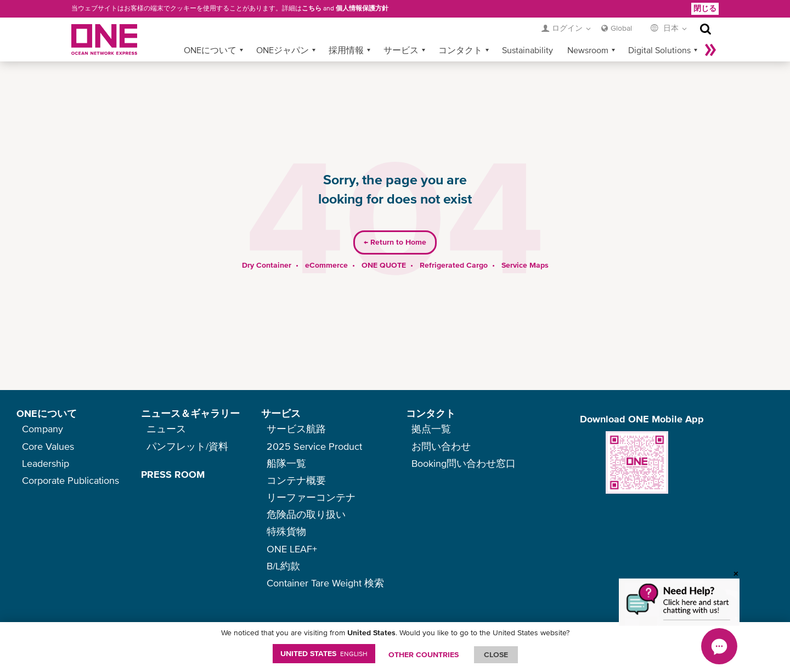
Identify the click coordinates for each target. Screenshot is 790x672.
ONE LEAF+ (292, 549)
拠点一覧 (431, 429)
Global (621, 10)
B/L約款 (283, 566)
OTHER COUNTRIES (424, 654)
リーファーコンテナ (311, 497)
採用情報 (346, 32)
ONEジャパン (283, 32)
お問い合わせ (441, 446)
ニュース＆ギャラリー (190, 413)
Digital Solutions (659, 32)
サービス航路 (296, 429)
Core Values (48, 446)
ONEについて (210, 32)
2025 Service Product (314, 446)
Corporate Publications (70, 480)
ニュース (166, 429)
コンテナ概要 (296, 480)
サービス (401, 32)
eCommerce (326, 247)
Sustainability (527, 32)
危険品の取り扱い (306, 514)
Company (43, 429)
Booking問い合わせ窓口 (464, 463)
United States (324, 653)
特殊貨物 (286, 531)
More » (710, 32)
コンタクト (460, 32)
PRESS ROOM (173, 474)
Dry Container (267, 247)
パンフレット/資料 (187, 446)
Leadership (46, 463)
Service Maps (525, 247)
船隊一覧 (286, 463)
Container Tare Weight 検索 (325, 583)
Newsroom (588, 32)
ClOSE (496, 654)
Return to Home (395, 225)
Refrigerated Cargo (454, 247)
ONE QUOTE (384, 247)
